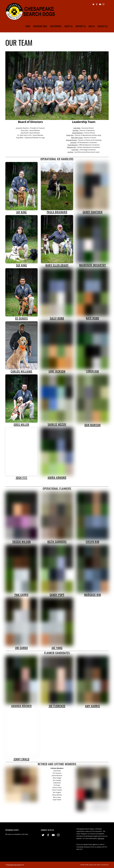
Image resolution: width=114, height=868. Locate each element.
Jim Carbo (21, 648)
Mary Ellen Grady (77, 138)
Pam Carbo (21, 595)
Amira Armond (57, 477)
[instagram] (103, 4)
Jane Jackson (57, 371)
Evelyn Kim (70, 135)
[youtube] (100, 4)
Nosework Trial (40, 26)
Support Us (80, 26)
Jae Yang (57, 648)
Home (28, 26)
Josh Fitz (21, 478)
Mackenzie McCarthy (93, 265)
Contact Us (102, 26)
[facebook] (97, 4)
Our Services (56, 26)
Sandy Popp (57, 595)
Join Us (92, 26)
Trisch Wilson (21, 542)
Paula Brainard (73, 145)
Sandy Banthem (77, 133)
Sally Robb (77, 128)
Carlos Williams (21, 371)
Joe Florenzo (57, 706)
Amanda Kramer (71, 140)
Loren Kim (75, 150)
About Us (68, 26)
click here (101, 838)
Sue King (75, 130)
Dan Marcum (93, 425)
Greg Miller (21, 424)
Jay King (70, 152)
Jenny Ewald (21, 759)
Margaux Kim (72, 147)
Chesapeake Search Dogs (14, 865)
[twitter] (93, 4)
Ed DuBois (21, 318)
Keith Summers (57, 542)
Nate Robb (92, 318)
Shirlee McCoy (57, 424)
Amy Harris (93, 706)
